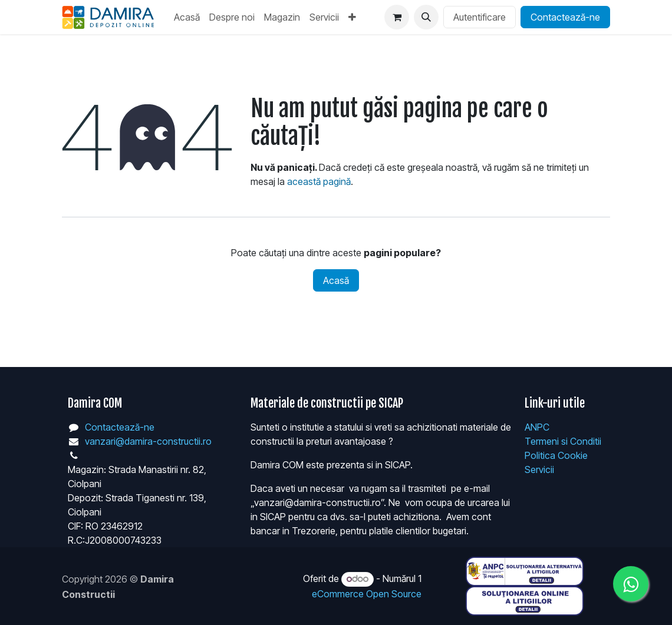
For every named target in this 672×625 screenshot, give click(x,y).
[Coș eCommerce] (397, 17)
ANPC (537, 427)
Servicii (539, 469)
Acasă (336, 280)
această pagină (319, 181)
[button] (426, 17)
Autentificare (480, 17)
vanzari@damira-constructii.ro (148, 441)
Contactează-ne (565, 17)
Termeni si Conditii (563, 441)
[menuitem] (187, 17)
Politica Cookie (556, 455)
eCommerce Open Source (367, 594)
